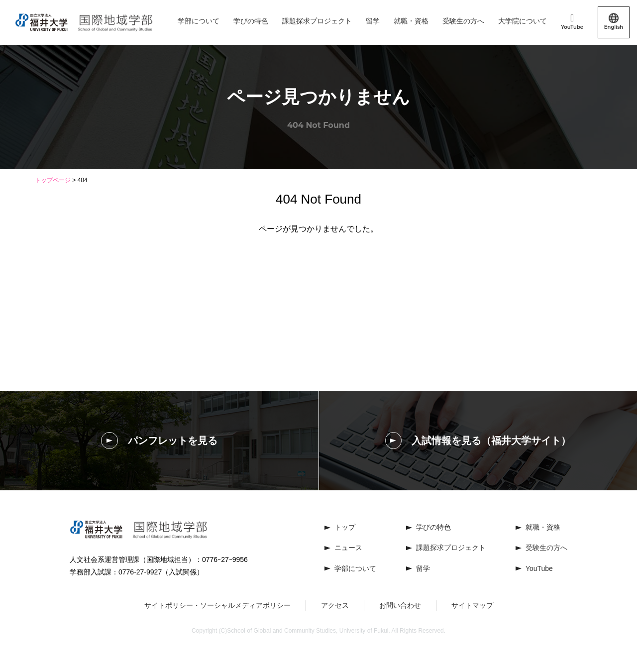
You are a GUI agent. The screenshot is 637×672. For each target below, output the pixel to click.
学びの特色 (251, 21)
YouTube (572, 22)
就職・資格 (411, 21)
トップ (345, 527)
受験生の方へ (463, 21)
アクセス (335, 605)
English (614, 22)
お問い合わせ (400, 605)
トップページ (53, 180)
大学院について (523, 21)
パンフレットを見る (159, 441)
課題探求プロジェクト (317, 21)
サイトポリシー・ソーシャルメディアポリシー (217, 605)
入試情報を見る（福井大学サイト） (478, 441)
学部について (199, 21)
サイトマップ (472, 605)
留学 (373, 21)
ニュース (348, 548)
